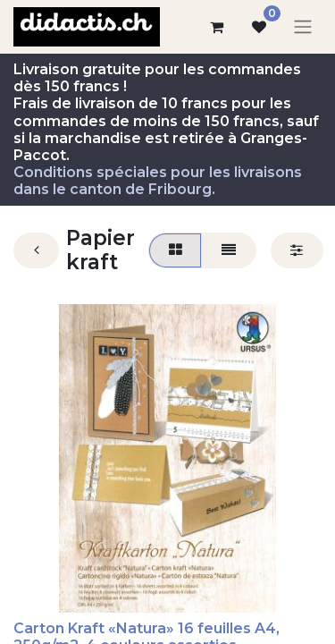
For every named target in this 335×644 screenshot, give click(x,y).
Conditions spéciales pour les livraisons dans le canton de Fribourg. (158, 181)
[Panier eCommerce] (216, 27)
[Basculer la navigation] (303, 27)
